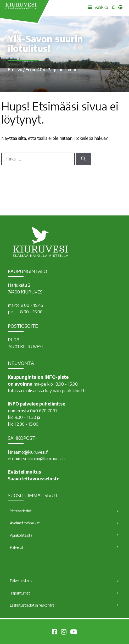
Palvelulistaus (21, 581)
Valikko (98, 7)
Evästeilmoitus (24, 472)
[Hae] (83, 159)
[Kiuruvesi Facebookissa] (55, 632)
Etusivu (15, 70)
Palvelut (17, 547)
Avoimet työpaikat (25, 523)
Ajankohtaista (21, 535)
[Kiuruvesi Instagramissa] (64, 632)
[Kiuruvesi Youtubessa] (74, 632)
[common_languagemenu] (120, 7)
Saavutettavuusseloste (34, 479)
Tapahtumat (20, 593)
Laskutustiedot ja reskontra (32, 605)
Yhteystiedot (21, 511)
